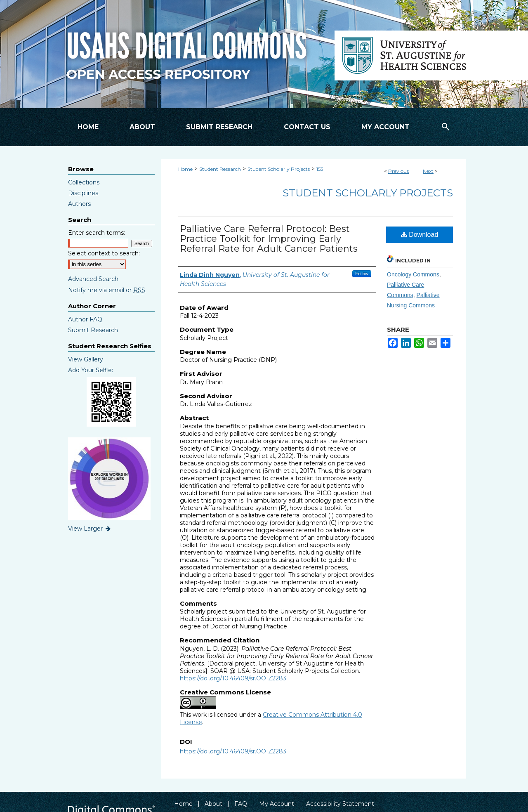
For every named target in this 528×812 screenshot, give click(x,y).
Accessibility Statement (340, 804)
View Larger (90, 529)
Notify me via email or (107, 290)
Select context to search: (104, 253)
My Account (277, 804)
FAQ (241, 804)
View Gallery (86, 359)
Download (420, 235)
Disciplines (83, 193)
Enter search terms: (97, 233)
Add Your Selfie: (91, 370)
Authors (79, 204)
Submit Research (93, 330)
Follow (362, 274)
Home (185, 169)
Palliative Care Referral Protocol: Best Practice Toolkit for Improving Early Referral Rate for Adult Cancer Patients (269, 239)
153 (320, 169)
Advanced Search (93, 279)
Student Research (220, 169)
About (213, 804)
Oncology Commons (413, 274)
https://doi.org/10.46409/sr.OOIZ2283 (233, 678)
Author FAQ (85, 319)
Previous (398, 171)
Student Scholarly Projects (279, 169)
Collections (84, 182)
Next (428, 171)
